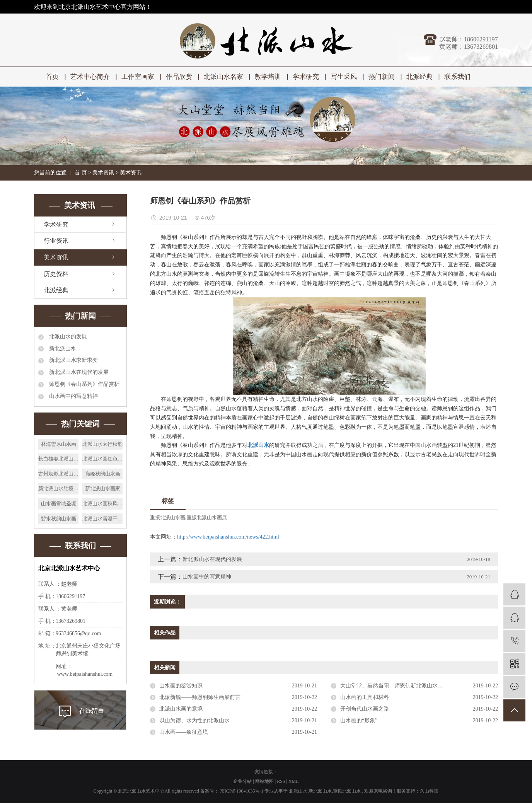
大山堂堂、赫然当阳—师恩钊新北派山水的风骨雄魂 (402, 686)
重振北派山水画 (168, 517)
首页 (52, 77)
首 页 (81, 173)
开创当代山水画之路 (365, 709)
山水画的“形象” (359, 720)
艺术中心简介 (90, 77)
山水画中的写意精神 (73, 396)
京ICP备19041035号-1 (242, 791)
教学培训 (268, 77)
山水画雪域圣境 (59, 504)
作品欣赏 (179, 77)
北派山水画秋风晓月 (102, 504)
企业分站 (242, 781)
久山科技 (429, 791)
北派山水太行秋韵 (102, 444)
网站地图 (265, 781)
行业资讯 (56, 241)
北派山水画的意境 (181, 709)
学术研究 (306, 77)
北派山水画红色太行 (102, 459)
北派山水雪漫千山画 (102, 519)
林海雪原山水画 (59, 444)
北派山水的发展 (67, 337)
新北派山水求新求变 (73, 360)
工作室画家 (138, 77)
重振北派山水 (347, 791)
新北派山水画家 (103, 488)
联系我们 (457, 77)
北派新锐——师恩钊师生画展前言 (200, 697)
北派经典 (419, 77)
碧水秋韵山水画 (59, 519)
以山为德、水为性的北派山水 (194, 720)
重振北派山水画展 (207, 517)
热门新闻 (382, 77)
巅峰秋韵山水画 (103, 474)
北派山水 (298, 791)
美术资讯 (103, 173)
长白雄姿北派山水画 (58, 459)
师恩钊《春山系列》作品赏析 (84, 384)
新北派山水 (62, 349)
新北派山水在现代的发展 (78, 372)
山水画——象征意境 (184, 732)
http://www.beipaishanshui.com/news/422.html (228, 537)
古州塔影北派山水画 (58, 474)
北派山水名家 (223, 77)
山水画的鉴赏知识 (181, 686)
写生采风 (344, 77)
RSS (281, 781)
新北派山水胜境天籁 (58, 488)
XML (294, 781)
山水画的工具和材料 (365, 697)
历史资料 (56, 274)
